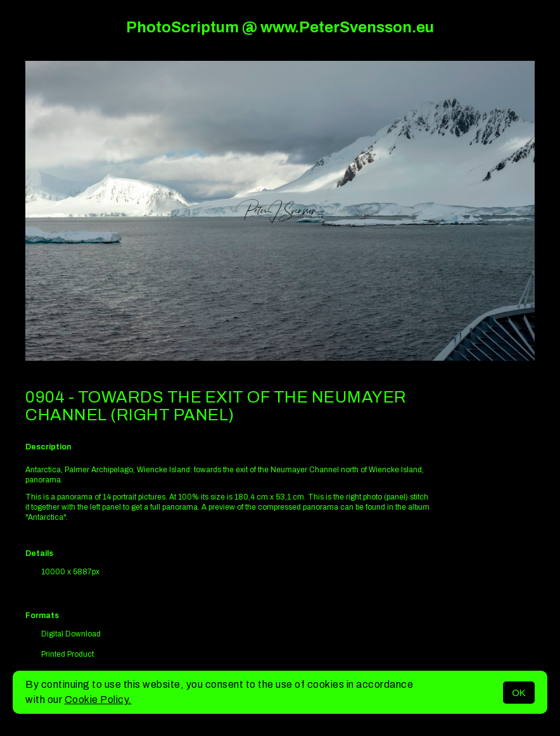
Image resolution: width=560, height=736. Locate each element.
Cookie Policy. (98, 700)
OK (519, 693)
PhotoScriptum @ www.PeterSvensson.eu (280, 27)
